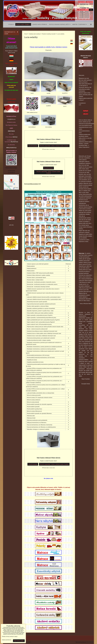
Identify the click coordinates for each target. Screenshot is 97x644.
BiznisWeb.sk (90, 642)
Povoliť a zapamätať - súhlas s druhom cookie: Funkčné (54, 146)
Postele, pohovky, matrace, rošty (60, 24)
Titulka (11, 24)
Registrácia (89, 2)
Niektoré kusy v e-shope (12, 33)
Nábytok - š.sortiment (80, 24)
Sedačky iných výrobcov (40, 24)
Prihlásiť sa (81, 2)
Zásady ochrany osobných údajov (10, 636)
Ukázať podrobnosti (7, 640)
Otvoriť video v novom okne (48, 149)
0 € (91, 10)
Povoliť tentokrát (33, 146)
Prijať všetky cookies (19, 641)
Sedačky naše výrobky (23, 24)
